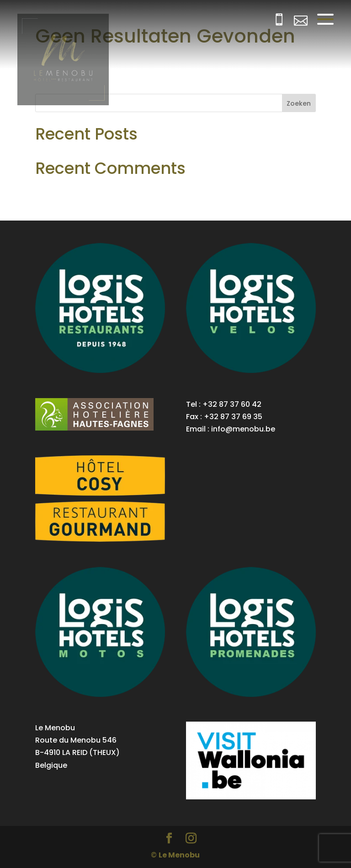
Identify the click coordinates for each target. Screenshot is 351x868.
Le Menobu (179, 855)
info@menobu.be (243, 429)
